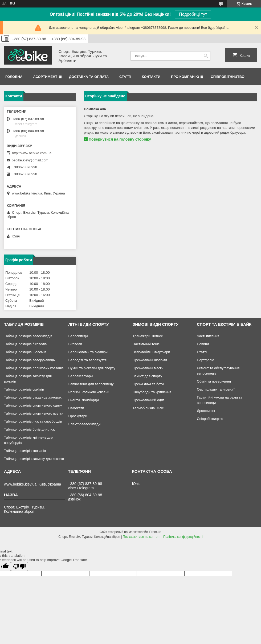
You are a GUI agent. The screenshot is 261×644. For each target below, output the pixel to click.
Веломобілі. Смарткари (151, 352)
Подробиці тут (193, 14)
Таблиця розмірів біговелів (25, 344)
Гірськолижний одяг (148, 400)
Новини (203, 344)
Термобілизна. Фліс (148, 408)
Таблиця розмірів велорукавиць (29, 360)
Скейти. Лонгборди (83, 400)
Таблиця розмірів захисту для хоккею (34, 459)
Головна (14, 77)
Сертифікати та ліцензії (216, 389)
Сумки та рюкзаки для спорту (92, 368)
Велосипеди (78, 336)
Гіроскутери (78, 416)
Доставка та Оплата (89, 77)
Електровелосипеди (84, 424)
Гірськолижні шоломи (150, 360)
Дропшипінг (206, 411)
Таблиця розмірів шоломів (25, 352)
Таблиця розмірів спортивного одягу (33, 405)
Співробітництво (228, 77)
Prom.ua (155, 532)
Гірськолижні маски (148, 368)
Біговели (75, 344)
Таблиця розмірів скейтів (24, 389)
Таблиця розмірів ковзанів (25, 451)
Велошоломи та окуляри (88, 352)
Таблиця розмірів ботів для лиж (29, 429)
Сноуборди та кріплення (152, 392)
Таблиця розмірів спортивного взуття (34, 413)
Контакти (151, 77)
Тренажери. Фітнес (148, 336)
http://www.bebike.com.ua (32, 153)
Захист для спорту (147, 376)
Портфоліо (205, 360)
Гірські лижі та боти (148, 384)
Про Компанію (185, 77)
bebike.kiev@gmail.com (30, 160)
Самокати (76, 408)
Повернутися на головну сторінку (120, 139)
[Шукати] (206, 56)
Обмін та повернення (214, 381)
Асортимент (45, 77)
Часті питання (208, 336)
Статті (125, 77)
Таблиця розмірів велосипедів (28, 336)
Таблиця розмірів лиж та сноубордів (33, 421)
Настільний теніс (146, 344)
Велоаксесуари (80, 376)
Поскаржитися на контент (142, 537)
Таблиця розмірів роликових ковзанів (34, 368)
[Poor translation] (19, 567)
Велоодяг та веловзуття (87, 360)
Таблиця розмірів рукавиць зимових (33, 397)
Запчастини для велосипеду (91, 384)
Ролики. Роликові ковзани (89, 392)
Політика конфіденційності (183, 537)
